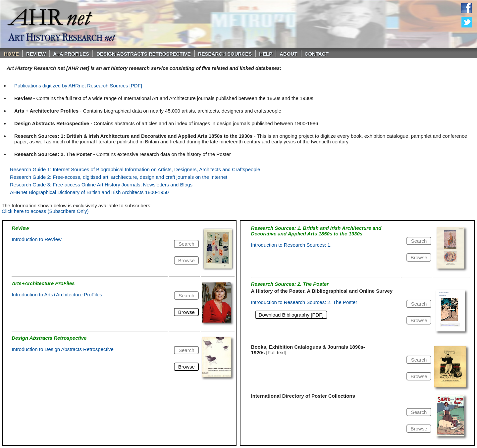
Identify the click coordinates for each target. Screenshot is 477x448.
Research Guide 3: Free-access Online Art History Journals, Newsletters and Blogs (101, 185)
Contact (317, 54)
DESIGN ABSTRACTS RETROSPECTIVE (143, 54)
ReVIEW (36, 54)
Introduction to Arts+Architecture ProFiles (57, 295)
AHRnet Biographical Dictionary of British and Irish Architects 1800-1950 (89, 192)
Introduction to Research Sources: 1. (291, 245)
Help (266, 54)
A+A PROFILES (71, 54)
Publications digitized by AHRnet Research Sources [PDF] (78, 86)
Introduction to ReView (37, 239)
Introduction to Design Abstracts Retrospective (63, 349)
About (288, 54)
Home (11, 54)
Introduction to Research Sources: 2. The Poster (304, 302)
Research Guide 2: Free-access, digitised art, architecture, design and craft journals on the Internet (119, 177)
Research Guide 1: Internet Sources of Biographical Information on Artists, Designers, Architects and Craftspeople (135, 169)
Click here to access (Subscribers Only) (45, 211)
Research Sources (225, 54)
